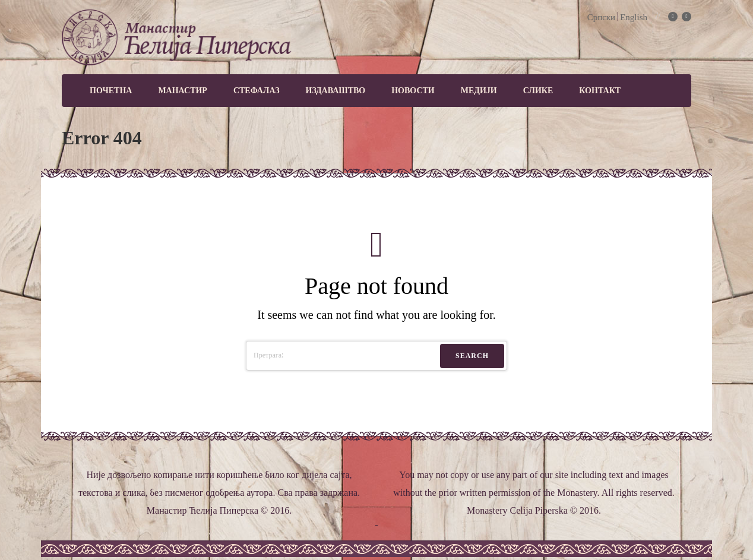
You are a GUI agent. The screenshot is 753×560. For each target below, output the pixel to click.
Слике (538, 91)
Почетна (111, 91)
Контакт (600, 91)
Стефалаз (257, 91)
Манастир (183, 91)
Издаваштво (336, 91)
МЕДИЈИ (479, 91)
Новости (413, 91)
